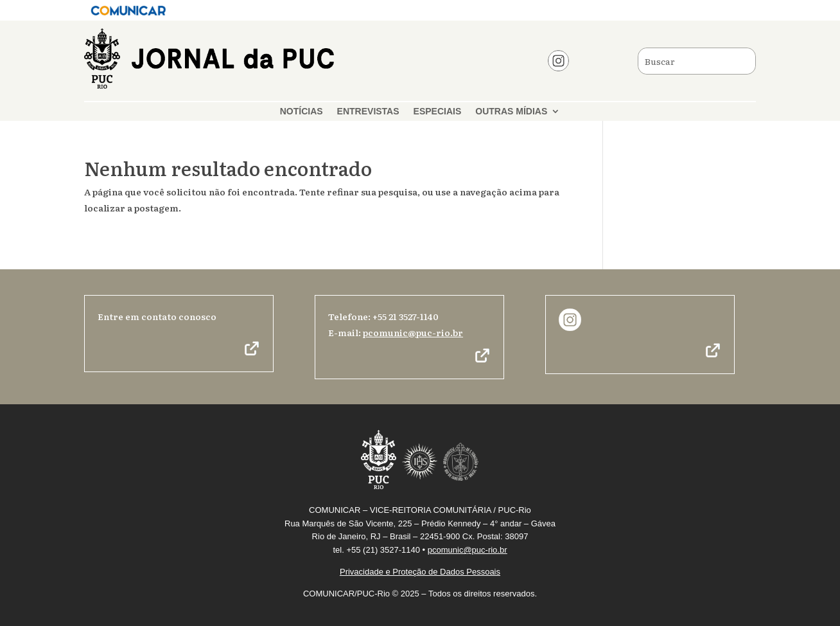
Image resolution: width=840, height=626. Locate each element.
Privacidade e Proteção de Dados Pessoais (420, 572)
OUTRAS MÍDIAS (511, 112)
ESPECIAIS (438, 112)
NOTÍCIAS (302, 112)
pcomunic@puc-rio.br (413, 332)
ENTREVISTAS (368, 112)
